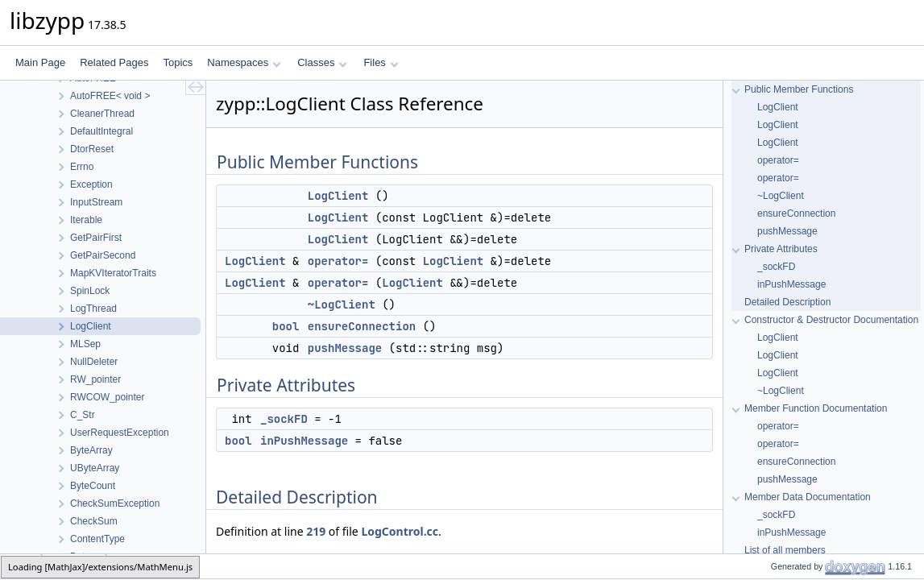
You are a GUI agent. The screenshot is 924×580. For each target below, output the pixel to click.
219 (316, 531)
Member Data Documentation (808, 497)
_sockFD (284, 419)
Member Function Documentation (816, 408)
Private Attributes (781, 249)
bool (286, 326)
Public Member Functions (799, 89)
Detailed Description (787, 302)
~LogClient (342, 304)
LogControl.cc (400, 531)
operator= (338, 261)
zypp (21, 566)
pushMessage (345, 348)
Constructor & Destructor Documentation (831, 320)
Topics (178, 62)
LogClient (338, 196)
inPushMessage (304, 441)
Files (381, 62)
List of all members (785, 550)
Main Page (40, 62)
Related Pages (114, 62)
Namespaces (244, 62)
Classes (322, 62)
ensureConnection (362, 326)
